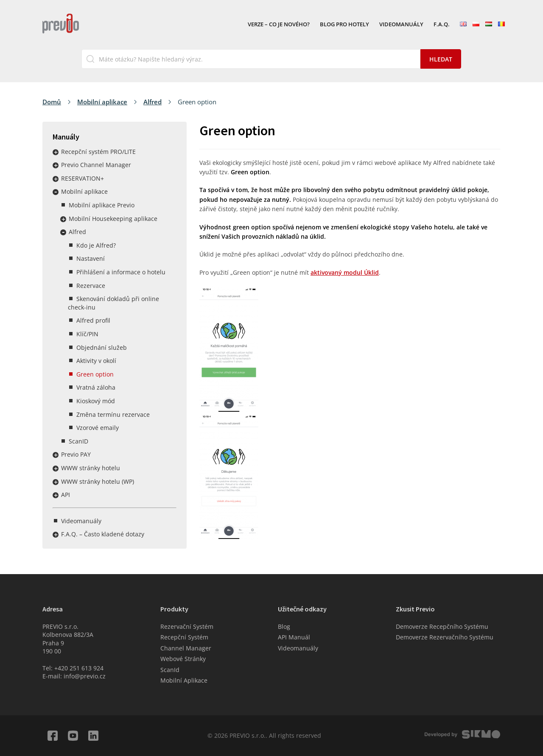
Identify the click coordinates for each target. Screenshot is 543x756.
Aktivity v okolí (96, 361)
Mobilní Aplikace (184, 680)
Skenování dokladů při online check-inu (113, 303)
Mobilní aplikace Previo (102, 205)
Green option (95, 374)
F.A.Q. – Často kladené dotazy (103, 534)
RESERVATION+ (83, 178)
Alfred (153, 102)
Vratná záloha (96, 387)
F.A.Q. (442, 25)
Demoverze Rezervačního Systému (445, 637)
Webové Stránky (183, 659)
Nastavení (91, 258)
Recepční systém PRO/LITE (98, 152)
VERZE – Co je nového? (279, 25)
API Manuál (294, 637)
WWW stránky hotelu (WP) (98, 481)
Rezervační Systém (187, 626)
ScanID (78, 441)
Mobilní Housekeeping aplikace (113, 219)
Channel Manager (186, 648)
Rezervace (91, 286)
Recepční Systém (184, 637)
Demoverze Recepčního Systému (442, 626)
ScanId (170, 670)
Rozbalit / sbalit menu (56, 152)
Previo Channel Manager (96, 165)
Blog (284, 626)
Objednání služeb (102, 347)
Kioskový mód (96, 401)
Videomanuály (401, 25)
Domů (52, 102)
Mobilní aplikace (102, 102)
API (66, 495)
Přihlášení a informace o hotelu (121, 272)
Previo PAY (76, 454)
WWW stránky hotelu (91, 468)
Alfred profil (93, 320)
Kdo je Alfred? (96, 245)
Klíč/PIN (87, 334)
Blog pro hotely (344, 25)
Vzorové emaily (98, 428)
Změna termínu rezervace (113, 414)
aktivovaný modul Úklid (345, 272)
